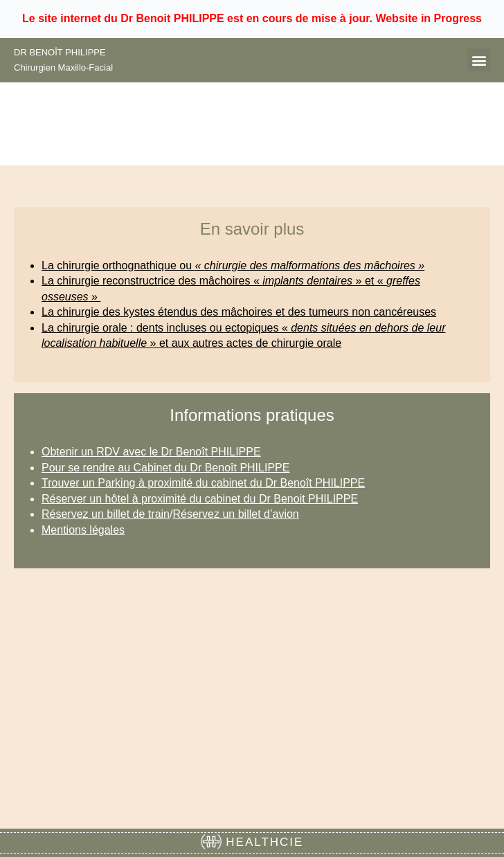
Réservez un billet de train (106, 514)
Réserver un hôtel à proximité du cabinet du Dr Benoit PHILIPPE (200, 499)
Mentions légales (83, 530)
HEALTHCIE (252, 842)
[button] (479, 60)
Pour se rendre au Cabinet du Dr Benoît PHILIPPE (165, 468)
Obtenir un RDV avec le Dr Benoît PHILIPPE (151, 452)
